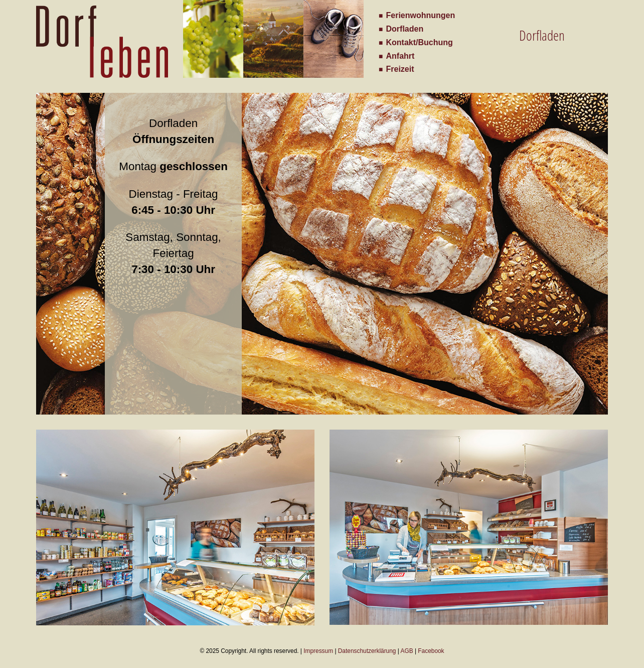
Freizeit (400, 69)
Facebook (431, 651)
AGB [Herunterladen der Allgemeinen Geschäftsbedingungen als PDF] (407, 651)
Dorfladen (405, 29)
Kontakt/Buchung (420, 42)
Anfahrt (400, 56)
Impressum (318, 651)
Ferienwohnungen (421, 15)
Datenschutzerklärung (367, 651)
